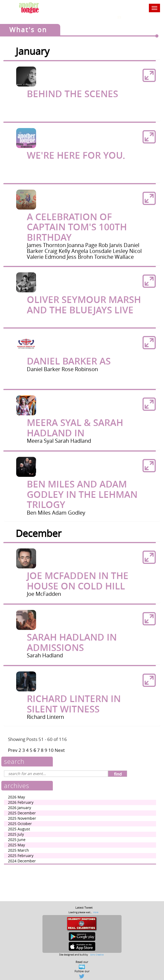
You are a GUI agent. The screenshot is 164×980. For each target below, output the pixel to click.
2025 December (22, 813)
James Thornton (47, 245)
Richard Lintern (45, 717)
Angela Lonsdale (92, 251)
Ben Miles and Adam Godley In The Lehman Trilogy (82, 494)
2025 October (20, 824)
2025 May (16, 845)
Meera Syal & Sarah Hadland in (75, 428)
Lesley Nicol (127, 251)
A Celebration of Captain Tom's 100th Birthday (77, 227)
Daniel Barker (44, 369)
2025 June (17, 840)
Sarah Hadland (73, 441)
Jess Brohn (81, 257)
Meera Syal (41, 441)
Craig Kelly (58, 251)
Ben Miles (39, 513)
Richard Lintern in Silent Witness (74, 704)
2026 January (20, 808)
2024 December (22, 861)
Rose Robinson (80, 369)
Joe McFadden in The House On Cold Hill (78, 581)
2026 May (16, 797)
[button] (149, 75)
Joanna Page (83, 245)
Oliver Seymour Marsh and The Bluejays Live (84, 305)
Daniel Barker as (69, 361)
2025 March (18, 850)
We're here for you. (76, 155)
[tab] (82, 91)
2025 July (16, 834)
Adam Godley (69, 513)
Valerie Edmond (47, 257)
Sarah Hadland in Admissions (72, 642)
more (96, 912)
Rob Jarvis (111, 245)
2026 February (21, 802)
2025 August (19, 829)
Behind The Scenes (72, 94)
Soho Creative (97, 955)
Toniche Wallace (114, 257)
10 (51, 750)
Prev (13, 750)
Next (60, 750)
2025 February (21, 856)
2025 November (22, 818)
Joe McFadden (44, 594)
